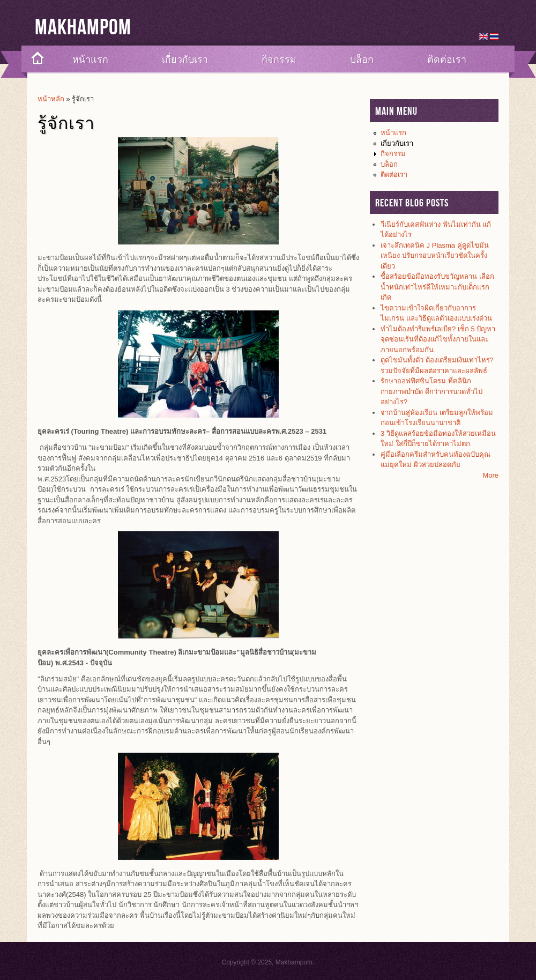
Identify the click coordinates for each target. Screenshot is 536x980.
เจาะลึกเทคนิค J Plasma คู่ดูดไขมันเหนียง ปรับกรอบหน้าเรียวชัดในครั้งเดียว (435, 256)
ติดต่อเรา (447, 60)
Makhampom (83, 28)
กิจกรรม (279, 60)
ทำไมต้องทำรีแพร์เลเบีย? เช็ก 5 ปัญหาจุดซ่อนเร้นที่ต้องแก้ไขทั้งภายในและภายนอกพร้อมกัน (438, 339)
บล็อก (362, 60)
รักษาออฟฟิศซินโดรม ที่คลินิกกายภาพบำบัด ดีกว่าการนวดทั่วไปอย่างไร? (431, 391)
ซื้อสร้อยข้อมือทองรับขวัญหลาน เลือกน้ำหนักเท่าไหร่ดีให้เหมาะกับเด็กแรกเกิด (437, 287)
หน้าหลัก (51, 99)
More (490, 475)
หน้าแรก (90, 60)
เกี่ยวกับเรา (185, 60)
